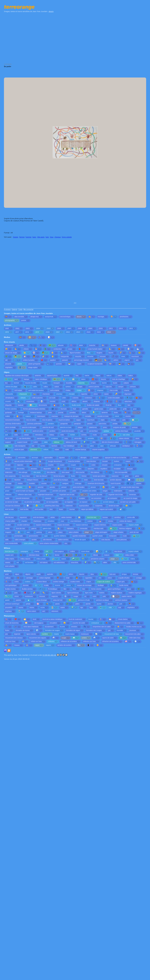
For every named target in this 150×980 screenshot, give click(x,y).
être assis (41, 237)
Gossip (16, 237)
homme (28, 237)
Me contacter (28, 310)
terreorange (19, 7)
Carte (20, 310)
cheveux (58, 237)
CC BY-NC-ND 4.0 (55, 655)
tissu (52, 237)
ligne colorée (67, 237)
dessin (51, 12)
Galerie (14, 310)
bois (47, 237)
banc (34, 237)
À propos (7, 310)
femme (22, 237)
